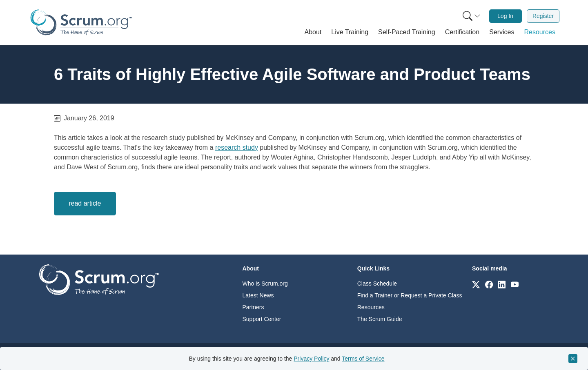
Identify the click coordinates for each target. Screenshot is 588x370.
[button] (313, 32)
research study (237, 147)
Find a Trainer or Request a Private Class (410, 295)
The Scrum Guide (380, 319)
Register (543, 16)
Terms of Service (363, 359)
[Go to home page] (99, 279)
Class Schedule (377, 284)
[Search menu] (472, 16)
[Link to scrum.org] (476, 284)
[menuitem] (471, 16)
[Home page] (81, 22)
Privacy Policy (311, 359)
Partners (253, 307)
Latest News (258, 295)
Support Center (262, 319)
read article (85, 203)
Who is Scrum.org (265, 284)
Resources (371, 307)
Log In (505, 16)
